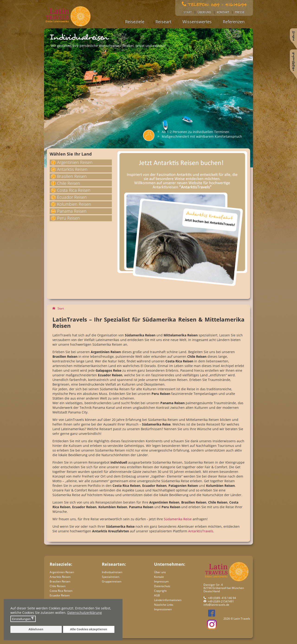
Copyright (160, 591)
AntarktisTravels (201, 531)
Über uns (204, 12)
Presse (240, 12)
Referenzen (234, 22)
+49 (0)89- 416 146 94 (222, 598)
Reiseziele (135, 22)
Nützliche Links (164, 605)
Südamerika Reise (178, 519)
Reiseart (163, 22)
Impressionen (163, 609)
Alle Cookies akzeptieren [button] (89, 629)
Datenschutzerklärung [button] (85, 613)
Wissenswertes (197, 22)
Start (188, 12)
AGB (157, 595)
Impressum (161, 581)
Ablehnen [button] (36, 629)
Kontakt (223, 12)
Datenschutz (162, 586)
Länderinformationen (168, 600)
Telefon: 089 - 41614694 (217, 4)
